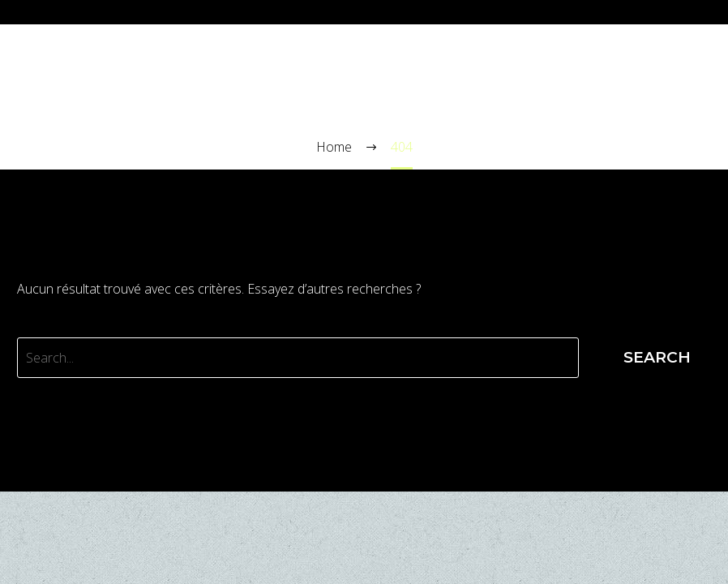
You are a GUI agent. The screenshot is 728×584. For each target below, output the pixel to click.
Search (657, 357)
